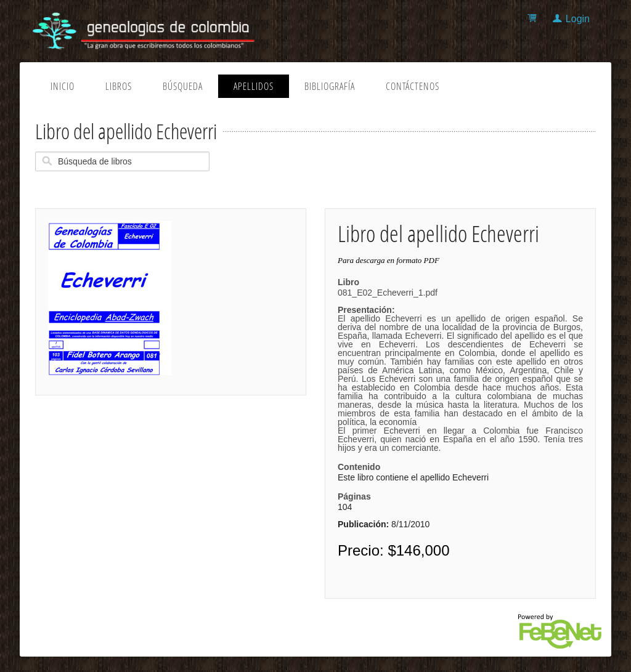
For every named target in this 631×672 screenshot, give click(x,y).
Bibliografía (330, 86)
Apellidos (254, 86)
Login (578, 19)
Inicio (63, 86)
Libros (119, 86)
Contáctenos (413, 86)
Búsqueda (183, 86)
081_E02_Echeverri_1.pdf (460, 370)
